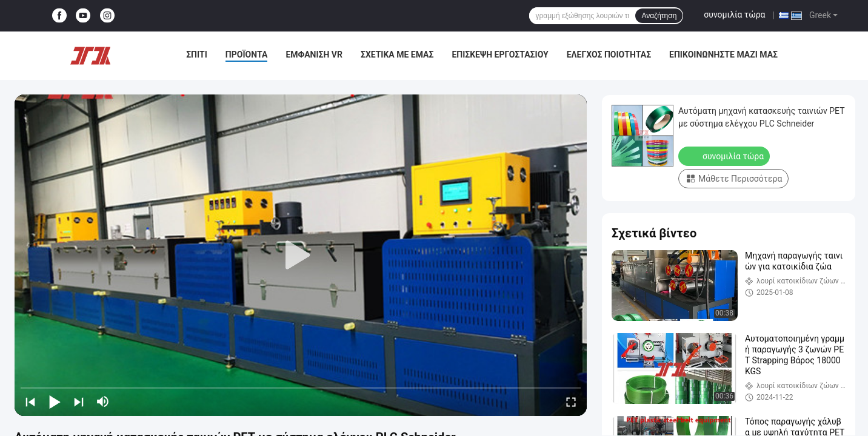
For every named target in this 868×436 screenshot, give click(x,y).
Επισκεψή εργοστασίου (500, 54)
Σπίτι (197, 54)
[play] (301, 256)
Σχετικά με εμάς (397, 54)
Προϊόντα (247, 54)
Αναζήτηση (659, 16)
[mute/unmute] (103, 401)
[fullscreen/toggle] (571, 401)
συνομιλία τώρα (734, 15)
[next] (79, 401)
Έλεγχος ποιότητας (609, 54)
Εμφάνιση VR (314, 54)
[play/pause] (55, 401)
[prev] (30, 401)
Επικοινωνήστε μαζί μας (723, 54)
